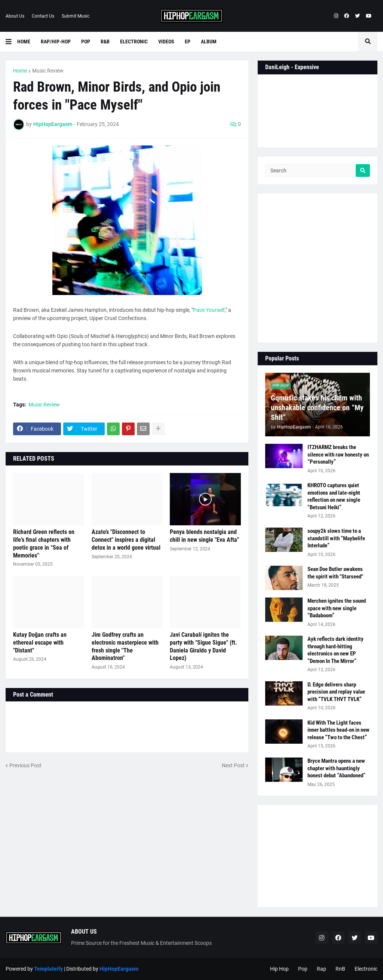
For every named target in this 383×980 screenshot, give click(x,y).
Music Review (48, 71)
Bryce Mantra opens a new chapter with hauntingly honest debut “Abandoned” (336, 768)
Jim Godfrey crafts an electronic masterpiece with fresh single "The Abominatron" (125, 646)
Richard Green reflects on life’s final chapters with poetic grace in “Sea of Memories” (44, 543)
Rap (321, 969)
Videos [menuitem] (166, 42)
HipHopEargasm (119, 969)
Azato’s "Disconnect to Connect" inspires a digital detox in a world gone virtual (126, 540)
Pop (303, 969)
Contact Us (43, 16)
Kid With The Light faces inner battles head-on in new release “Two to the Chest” (338, 730)
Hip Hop (279, 969)
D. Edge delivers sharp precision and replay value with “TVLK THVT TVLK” (336, 692)
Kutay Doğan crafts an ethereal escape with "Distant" (40, 643)
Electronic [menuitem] (134, 42)
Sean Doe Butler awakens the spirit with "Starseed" (335, 573)
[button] (11, 42)
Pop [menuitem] (86, 42)
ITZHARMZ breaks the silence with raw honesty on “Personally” (338, 454)
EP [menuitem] (188, 42)
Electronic (366, 969)
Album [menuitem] (209, 42)
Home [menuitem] (24, 42)
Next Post (233, 765)
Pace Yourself (209, 310)
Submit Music (76, 16)
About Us (15, 16)
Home (20, 71)
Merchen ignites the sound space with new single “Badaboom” (337, 608)
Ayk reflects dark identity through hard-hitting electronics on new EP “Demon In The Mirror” (335, 650)
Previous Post (25, 765)
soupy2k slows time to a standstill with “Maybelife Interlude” (336, 538)
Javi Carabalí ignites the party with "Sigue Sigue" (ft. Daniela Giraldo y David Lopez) (203, 646)
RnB (340, 969)
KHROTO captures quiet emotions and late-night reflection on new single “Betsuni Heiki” (334, 496)
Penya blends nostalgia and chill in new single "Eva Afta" (204, 536)
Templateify (48, 969)
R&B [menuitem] (105, 42)
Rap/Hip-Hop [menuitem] (56, 42)
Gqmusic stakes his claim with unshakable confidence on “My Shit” (317, 408)
